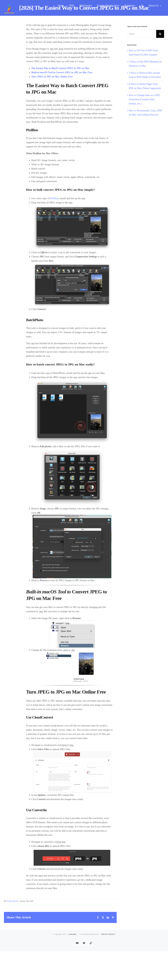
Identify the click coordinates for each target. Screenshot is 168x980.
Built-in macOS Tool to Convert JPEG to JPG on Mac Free (62, 72)
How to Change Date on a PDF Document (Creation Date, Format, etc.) (144, 99)
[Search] (160, 34)
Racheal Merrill (12, 901)
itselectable (73, 963)
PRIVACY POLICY (108, 963)
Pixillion (54, 198)
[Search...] (142, 34)
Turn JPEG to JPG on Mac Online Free (52, 77)
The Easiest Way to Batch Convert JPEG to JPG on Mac (60, 68)
